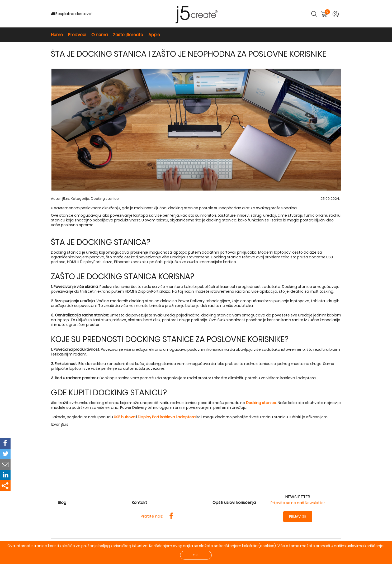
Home (57, 35)
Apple (154, 35)
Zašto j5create (128, 35)
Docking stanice (105, 199)
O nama (100, 35)
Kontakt (139, 502)
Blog (62, 502)
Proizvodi (77, 35)
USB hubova (125, 417)
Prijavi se (298, 516)
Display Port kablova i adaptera (167, 417)
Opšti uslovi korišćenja (234, 502)
